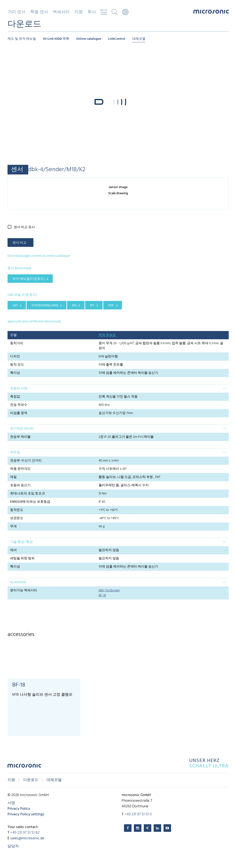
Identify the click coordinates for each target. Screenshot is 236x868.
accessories (18, 582)
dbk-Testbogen (109, 590)
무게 (13, 527)
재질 (13, 477)
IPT (92, 306)
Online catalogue (89, 39)
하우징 (15, 452)
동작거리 (17, 343)
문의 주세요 (107, 335)
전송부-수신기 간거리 (26, 461)
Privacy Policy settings (26, 814)
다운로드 (31, 780)
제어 (13, 550)
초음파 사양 (19, 389)
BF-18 (102, 595)
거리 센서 (16, 12)
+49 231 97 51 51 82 (25, 833)
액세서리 (61, 12)
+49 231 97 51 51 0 (138, 814)
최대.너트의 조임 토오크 (28, 494)
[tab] (118, 388)
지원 (79, 12)
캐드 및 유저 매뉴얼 (22, 39)
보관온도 (17, 518)
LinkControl (117, 39)
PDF (111, 306)
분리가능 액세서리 (24, 590)
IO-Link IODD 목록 (56, 39)
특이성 (15, 373)
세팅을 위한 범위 (22, 558)
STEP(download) (45, 306)
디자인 (15, 357)
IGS (74, 306)
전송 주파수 (19, 405)
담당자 (13, 846)
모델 (13, 335)
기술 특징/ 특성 (21, 542)
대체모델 (139, 39)
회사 (92, 12)
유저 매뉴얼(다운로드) (29, 279)
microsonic (24, 767)
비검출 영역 (19, 413)
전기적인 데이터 (22, 429)
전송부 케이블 (20, 437)
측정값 (15, 397)
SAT (15, 306)
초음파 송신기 (20, 485)
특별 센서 (39, 12)
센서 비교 (19, 243)
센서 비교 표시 (24, 227)
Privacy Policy (19, 809)
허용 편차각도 (20, 469)
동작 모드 (17, 365)
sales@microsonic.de (27, 838)
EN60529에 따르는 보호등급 (30, 502)
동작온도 (17, 510)
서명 (11, 803)
